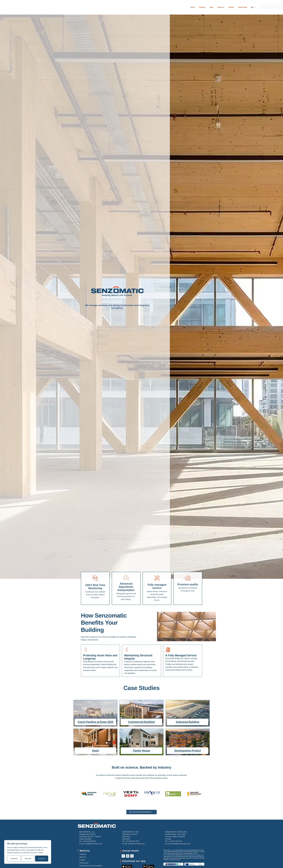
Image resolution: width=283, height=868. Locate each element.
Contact (231, 7)
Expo (212, 7)
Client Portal (242, 7)
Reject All (28, 859)
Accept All (42, 859)
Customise (14, 859)
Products (202, 7)
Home (193, 7)
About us (221, 7)
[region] (28, 852)
